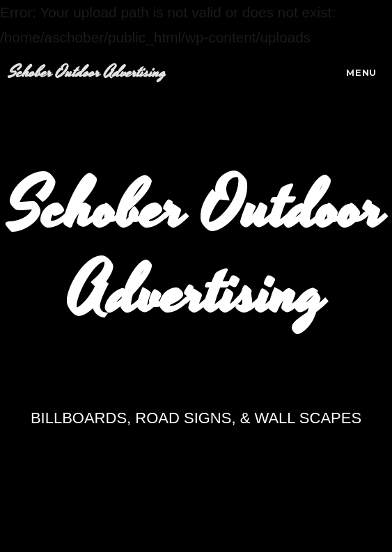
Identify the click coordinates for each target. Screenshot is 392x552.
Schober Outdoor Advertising (87, 73)
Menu (361, 72)
